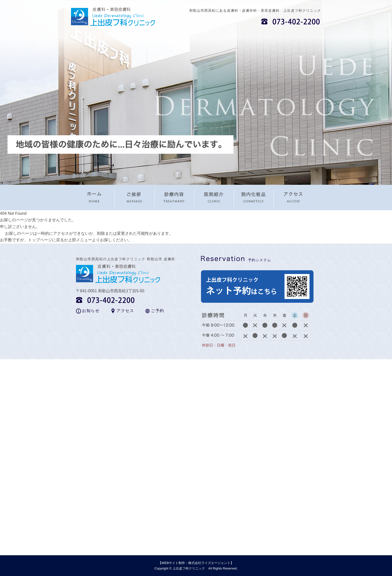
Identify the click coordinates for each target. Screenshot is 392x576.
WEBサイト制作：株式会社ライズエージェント (196, 563)
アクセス (125, 311)
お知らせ (91, 311)
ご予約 (158, 311)
